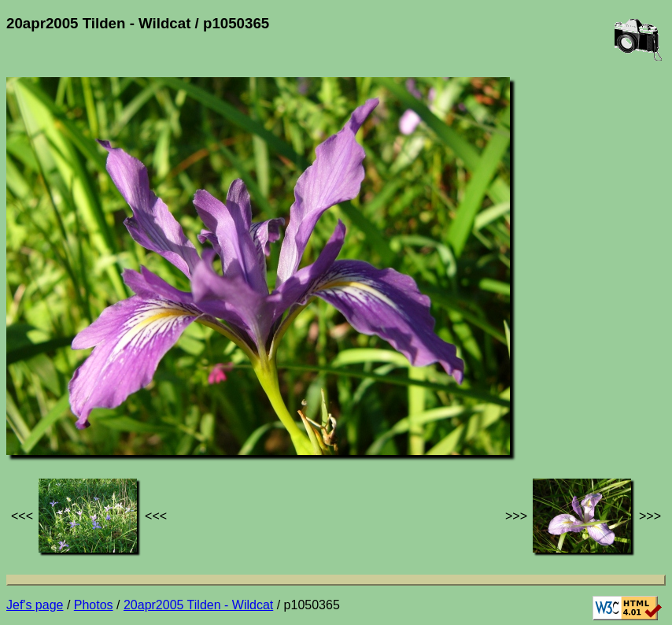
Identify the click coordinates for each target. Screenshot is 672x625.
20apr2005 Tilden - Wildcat (198, 605)
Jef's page (35, 605)
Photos (94, 605)
